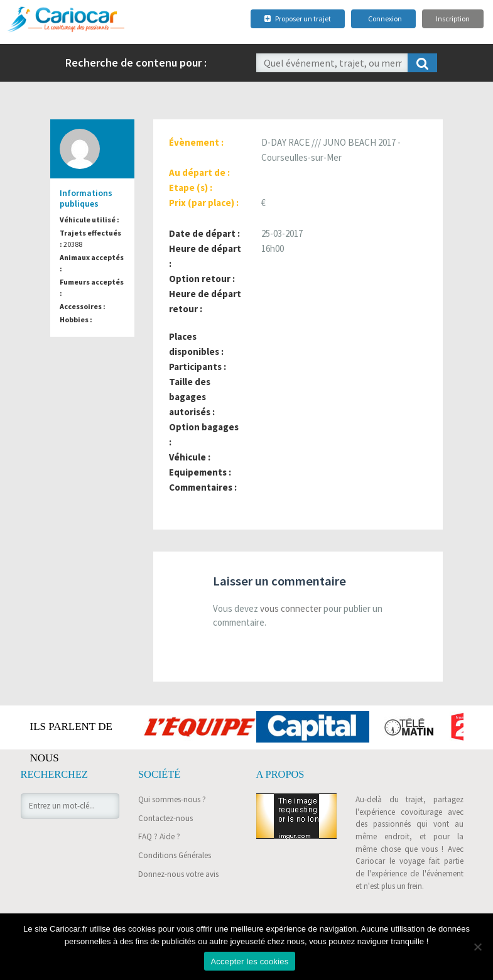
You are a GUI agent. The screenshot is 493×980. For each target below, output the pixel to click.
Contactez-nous (165, 818)
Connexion (385, 19)
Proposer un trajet (298, 19)
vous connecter (291, 608)
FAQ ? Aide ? (159, 836)
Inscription (453, 19)
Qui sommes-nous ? (172, 799)
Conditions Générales (175, 855)
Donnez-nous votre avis (178, 874)
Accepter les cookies (249, 961)
